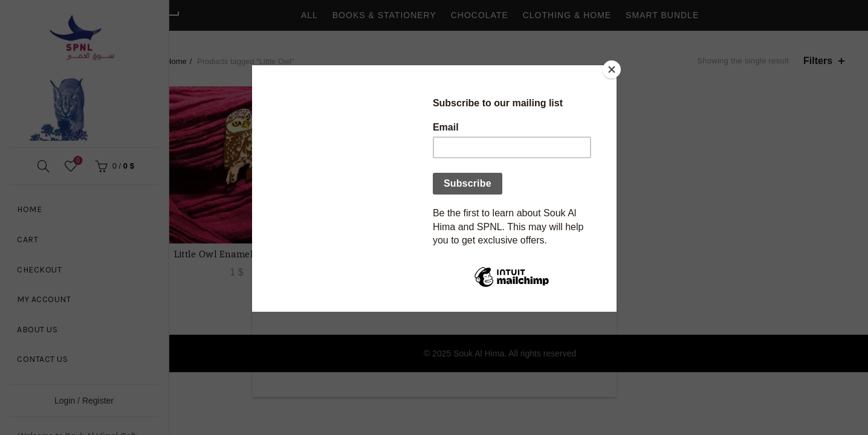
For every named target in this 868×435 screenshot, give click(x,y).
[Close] (614, 68)
